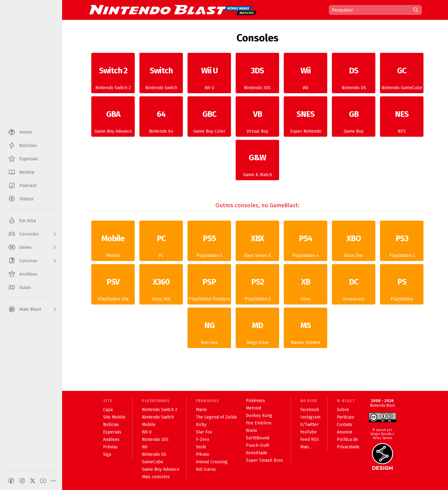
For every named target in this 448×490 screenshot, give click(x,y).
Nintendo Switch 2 (113, 76)
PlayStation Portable (209, 287)
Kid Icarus (206, 469)
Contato (344, 425)
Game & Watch (257, 163)
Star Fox (204, 432)
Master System (305, 330)
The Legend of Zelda (216, 417)
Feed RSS (310, 440)
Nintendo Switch (161, 76)
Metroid (253, 408)
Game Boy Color (209, 119)
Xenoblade (257, 453)
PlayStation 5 (209, 243)
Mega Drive (257, 330)
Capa (108, 410)
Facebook (310, 410)
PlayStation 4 (305, 243)
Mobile (113, 243)
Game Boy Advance (113, 119)
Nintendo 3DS (257, 76)
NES (402, 119)
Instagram (310, 417)
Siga (107, 454)
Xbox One (354, 243)
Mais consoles (156, 477)
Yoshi (201, 447)
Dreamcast (354, 287)
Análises (111, 440)
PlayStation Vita (113, 287)
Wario (251, 430)
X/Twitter (309, 425)
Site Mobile (114, 417)
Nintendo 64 (161, 119)
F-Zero (203, 440)
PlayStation (402, 287)
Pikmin (203, 454)
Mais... (306, 447)
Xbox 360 (161, 287)
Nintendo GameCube (402, 76)
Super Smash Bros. (265, 460)
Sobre (343, 410)
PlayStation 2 (257, 287)
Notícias (111, 425)
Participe (346, 417)
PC (161, 243)
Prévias (110, 447)
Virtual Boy (257, 119)
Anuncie (345, 432)
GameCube (153, 462)
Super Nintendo (305, 119)
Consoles (258, 38)
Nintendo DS (354, 76)
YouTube (308, 432)
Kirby (201, 425)
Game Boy (354, 119)
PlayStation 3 (402, 243)
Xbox (305, 287)
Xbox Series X (257, 243)
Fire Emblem (259, 423)
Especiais (112, 432)
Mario (201, 410)
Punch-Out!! (258, 445)
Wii (305, 76)
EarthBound (258, 438)
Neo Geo (209, 330)
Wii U (209, 76)
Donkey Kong (259, 416)
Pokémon (255, 401)
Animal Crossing (212, 462)
